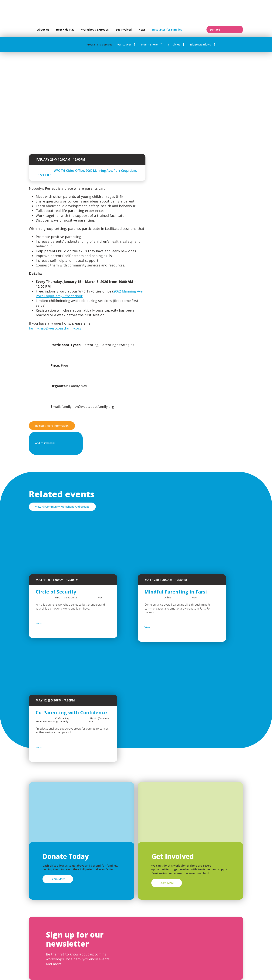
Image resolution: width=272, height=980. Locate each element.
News (142, 30)
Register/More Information (52, 426)
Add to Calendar (55, 443)
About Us (43, 30)
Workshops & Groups (95, 30)
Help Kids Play (65, 30)
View (49, 623)
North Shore (149, 44)
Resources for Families (177, 30)
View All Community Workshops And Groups (62, 507)
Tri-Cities (174, 44)
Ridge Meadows (201, 44)
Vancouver (124, 44)
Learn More (58, 879)
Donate (225, 30)
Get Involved (124, 30)
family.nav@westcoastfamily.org (55, 328)
